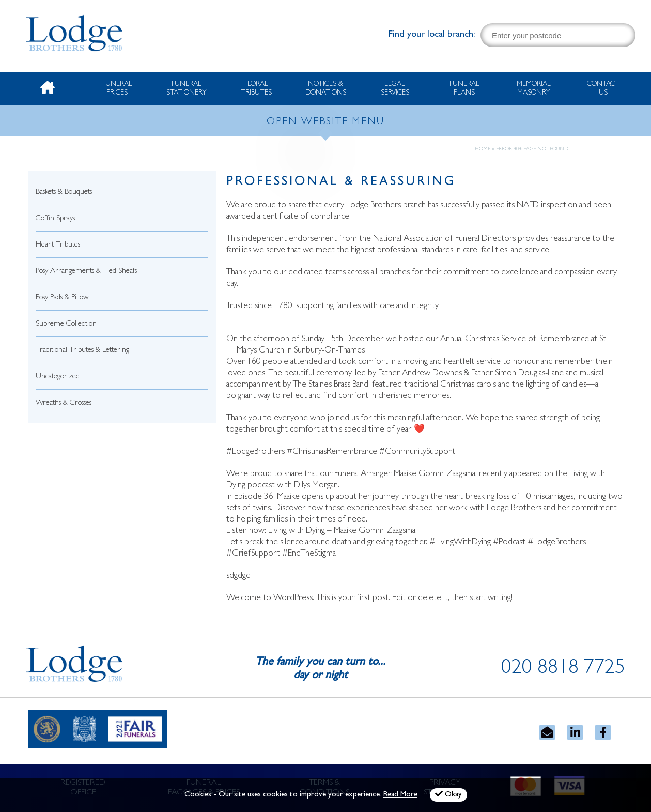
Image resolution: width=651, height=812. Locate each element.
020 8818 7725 (563, 669)
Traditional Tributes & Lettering (82, 351)
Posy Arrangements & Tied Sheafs (86, 272)
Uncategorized (58, 377)
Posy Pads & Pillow (62, 298)
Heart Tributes (58, 245)
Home (483, 149)
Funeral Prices (117, 89)
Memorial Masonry (534, 89)
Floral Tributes (256, 89)
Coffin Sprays (55, 219)
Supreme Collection (66, 324)
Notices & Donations (326, 89)
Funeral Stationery (187, 89)
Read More (400, 795)
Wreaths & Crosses (64, 403)
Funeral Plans (464, 89)
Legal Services (395, 89)
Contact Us (603, 89)
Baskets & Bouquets (64, 193)
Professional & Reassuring (341, 183)
